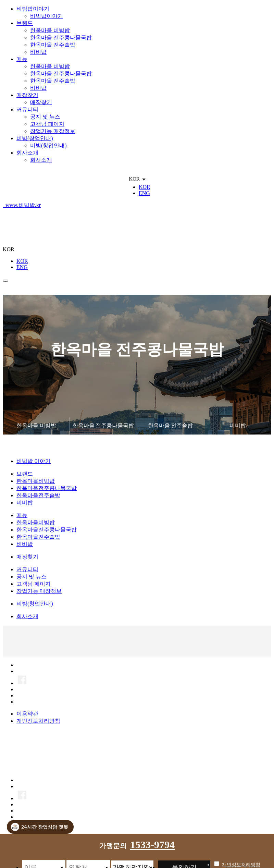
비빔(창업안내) (35, 138)
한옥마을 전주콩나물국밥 (61, 38)
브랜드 (25, 23)
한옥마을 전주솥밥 (53, 45)
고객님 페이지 (47, 124)
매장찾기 (27, 95)
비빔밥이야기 (33, 9)
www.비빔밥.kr (23, 205)
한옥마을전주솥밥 (38, 496)
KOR (145, 187)
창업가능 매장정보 (53, 131)
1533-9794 (152, 845)
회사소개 (27, 153)
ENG (144, 193)
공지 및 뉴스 (45, 117)
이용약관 (27, 714)
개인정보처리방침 (38, 721)
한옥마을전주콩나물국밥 (47, 488)
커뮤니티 (27, 109)
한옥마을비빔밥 (36, 481)
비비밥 (38, 52)
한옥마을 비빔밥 (50, 30)
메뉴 (22, 59)
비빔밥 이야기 (34, 461)
